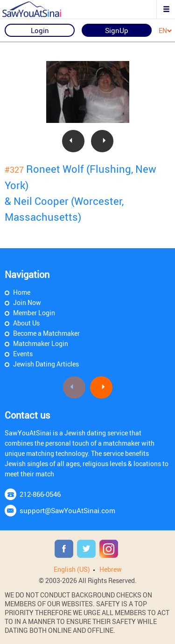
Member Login (34, 313)
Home (22, 292)
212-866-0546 (40, 494)
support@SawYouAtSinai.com (67, 510)
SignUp (117, 30)
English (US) (72, 569)
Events (23, 354)
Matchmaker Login (41, 343)
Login (40, 30)
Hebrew (111, 569)
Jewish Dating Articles (46, 364)
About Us (26, 323)
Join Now (27, 302)
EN (165, 31)
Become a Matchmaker (46, 333)
